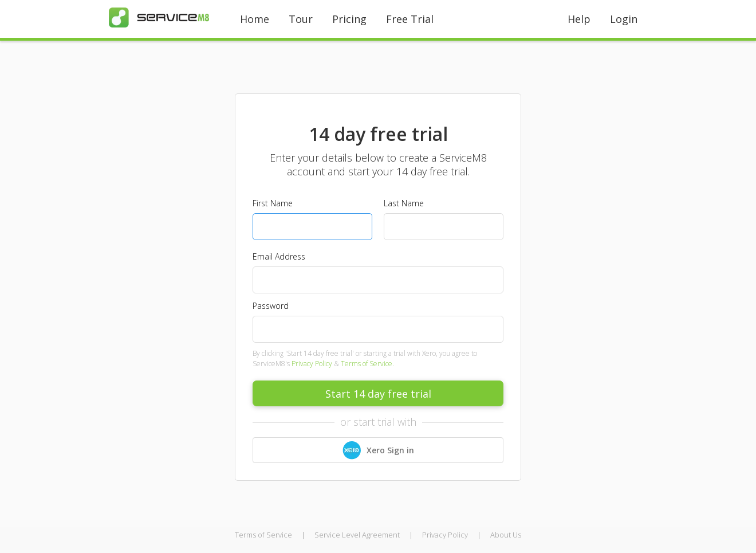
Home (255, 19)
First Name (273, 203)
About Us (506, 535)
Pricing (349, 19)
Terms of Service (263, 535)
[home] (159, 17)
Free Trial (410, 19)
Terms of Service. (367, 364)
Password (271, 306)
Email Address (279, 256)
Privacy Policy (312, 364)
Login (624, 19)
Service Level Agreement (357, 535)
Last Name (404, 203)
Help (579, 19)
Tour (301, 19)
